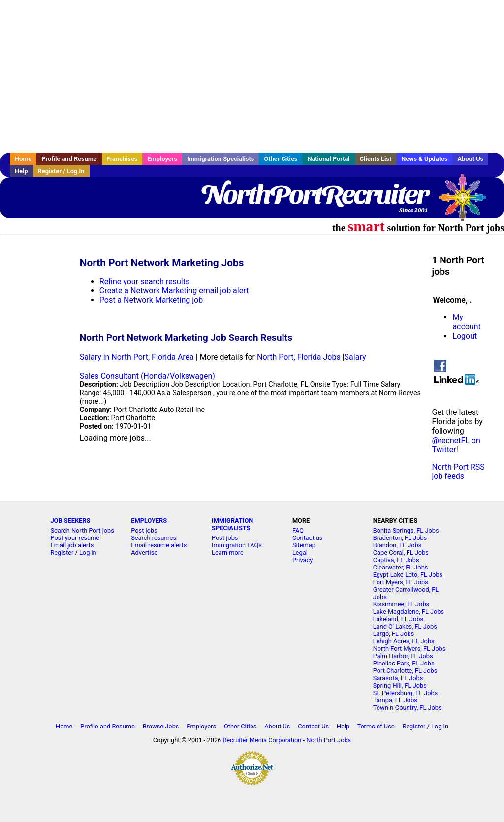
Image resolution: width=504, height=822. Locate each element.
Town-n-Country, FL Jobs (408, 708)
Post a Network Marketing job (151, 300)
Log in (88, 553)
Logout (465, 336)
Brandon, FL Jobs (397, 545)
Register (62, 553)
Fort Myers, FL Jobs (401, 582)
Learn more (228, 553)
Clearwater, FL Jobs (401, 567)
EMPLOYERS (149, 521)
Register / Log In (61, 171)
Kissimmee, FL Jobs (401, 604)
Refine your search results (144, 281)
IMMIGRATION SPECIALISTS (232, 524)
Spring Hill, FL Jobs (400, 685)
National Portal (328, 159)
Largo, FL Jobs (394, 634)
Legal (300, 553)
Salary (355, 357)
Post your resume (75, 538)
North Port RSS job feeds (458, 472)
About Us (470, 159)
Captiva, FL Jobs (396, 560)
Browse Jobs (161, 726)
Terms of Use (376, 726)
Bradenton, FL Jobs (400, 538)
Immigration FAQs (237, 545)
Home (23, 159)
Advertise (144, 553)
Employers (162, 159)
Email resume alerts (159, 545)
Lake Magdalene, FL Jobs (409, 612)
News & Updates (424, 159)
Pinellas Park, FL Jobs (404, 663)
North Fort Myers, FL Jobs (409, 648)
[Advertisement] (252, 76)
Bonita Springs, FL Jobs (406, 530)
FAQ (298, 530)
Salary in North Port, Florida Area (137, 357)
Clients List (376, 159)
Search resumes (154, 538)
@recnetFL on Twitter (456, 445)
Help (21, 171)
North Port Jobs (329, 740)
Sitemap (304, 545)
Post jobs (144, 530)
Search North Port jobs (82, 530)
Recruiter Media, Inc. (467, 202)
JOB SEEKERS (70, 521)
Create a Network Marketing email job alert (174, 291)
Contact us (308, 538)
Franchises (122, 159)
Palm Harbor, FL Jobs (403, 656)
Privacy (302, 560)
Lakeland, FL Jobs (398, 619)
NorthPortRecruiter (314, 194)
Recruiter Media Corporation (262, 740)
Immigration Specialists (220, 159)
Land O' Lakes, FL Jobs (405, 626)
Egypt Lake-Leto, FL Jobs (408, 575)
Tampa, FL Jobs (395, 700)
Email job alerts (72, 545)
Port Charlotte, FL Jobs (405, 671)
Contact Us (313, 726)
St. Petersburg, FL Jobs (406, 693)
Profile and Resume (69, 159)
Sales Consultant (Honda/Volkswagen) (147, 376)
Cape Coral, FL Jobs (401, 553)
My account (466, 322)
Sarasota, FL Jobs (398, 678)
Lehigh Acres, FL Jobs (404, 641)
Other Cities (281, 159)
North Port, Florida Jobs (299, 357)
